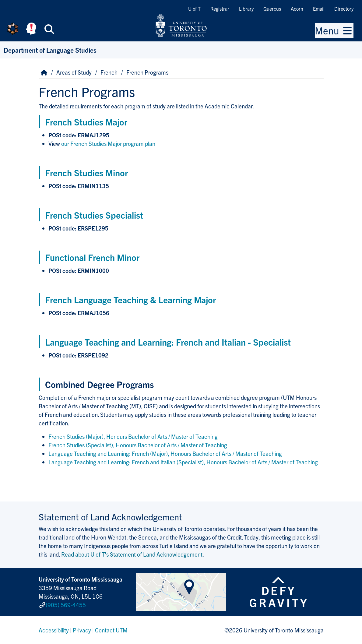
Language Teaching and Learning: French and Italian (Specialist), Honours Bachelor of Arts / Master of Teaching (183, 462)
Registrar (220, 9)
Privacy (82, 630)
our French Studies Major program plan (108, 143)
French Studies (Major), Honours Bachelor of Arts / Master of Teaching (133, 436)
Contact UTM (111, 630)
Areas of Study (74, 72)
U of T (194, 9)
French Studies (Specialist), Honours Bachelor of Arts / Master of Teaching (138, 445)
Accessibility (54, 630)
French (109, 72)
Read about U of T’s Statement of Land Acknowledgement (132, 554)
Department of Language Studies (50, 50)
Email (319, 9)
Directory (344, 9)
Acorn (297, 9)
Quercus (272, 9)
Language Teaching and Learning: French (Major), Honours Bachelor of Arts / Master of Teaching (165, 453)
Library (246, 9)
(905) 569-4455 (66, 605)
